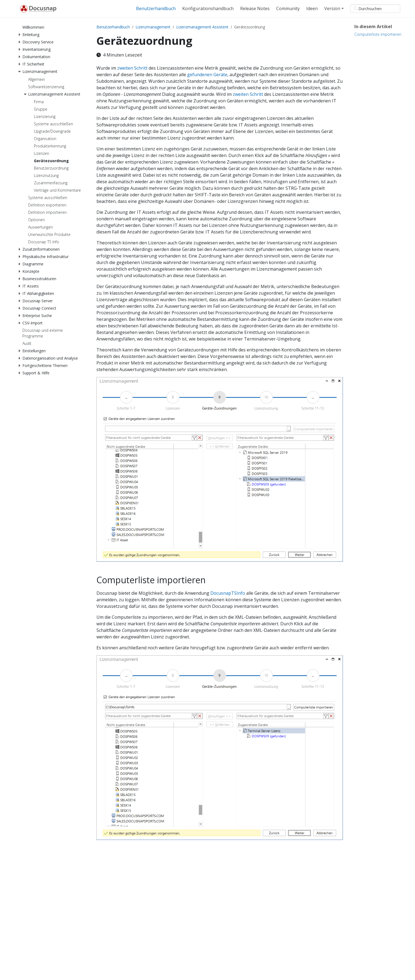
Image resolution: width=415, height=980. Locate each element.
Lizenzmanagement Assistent (202, 27)
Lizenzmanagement (153, 27)
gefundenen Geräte (207, 75)
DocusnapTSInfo (228, 593)
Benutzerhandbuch (113, 27)
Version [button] (332, 8)
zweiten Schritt (132, 68)
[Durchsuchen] (375, 9)
